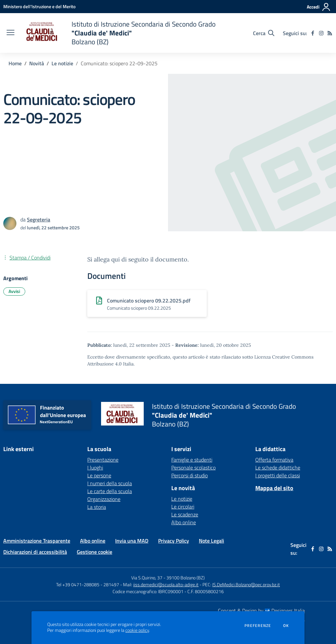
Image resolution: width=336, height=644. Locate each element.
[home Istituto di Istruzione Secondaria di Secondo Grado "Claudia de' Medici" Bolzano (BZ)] (118, 33)
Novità (37, 63)
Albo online (184, 522)
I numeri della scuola (110, 483)
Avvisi (14, 291)
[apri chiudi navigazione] (10, 33)
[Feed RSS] (330, 33)
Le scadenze (185, 514)
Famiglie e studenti (192, 460)
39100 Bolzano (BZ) (186, 578)
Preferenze (258, 626)
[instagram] (321, 33)
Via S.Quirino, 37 (147, 578)
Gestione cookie (94, 552)
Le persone (99, 475)
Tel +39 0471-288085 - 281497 (88, 584)
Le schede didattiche (278, 467)
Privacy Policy (174, 541)
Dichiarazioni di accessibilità (35, 552)
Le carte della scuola (110, 491)
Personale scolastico (193, 467)
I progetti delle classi (278, 475)
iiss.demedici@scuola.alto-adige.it (166, 584)
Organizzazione (104, 499)
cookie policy (137, 630)
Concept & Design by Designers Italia (261, 611)
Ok (286, 626)
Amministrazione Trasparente (37, 541)
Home (15, 63)
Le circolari (183, 507)
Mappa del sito (274, 488)
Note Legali (211, 541)
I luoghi (95, 467)
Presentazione (103, 460)
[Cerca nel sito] (264, 33)
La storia (97, 507)
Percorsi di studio (189, 475)
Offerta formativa (274, 460)
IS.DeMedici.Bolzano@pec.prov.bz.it (246, 584)
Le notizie (62, 63)
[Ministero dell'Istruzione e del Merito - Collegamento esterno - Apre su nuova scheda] (39, 6)
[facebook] (313, 33)
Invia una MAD (132, 541)
